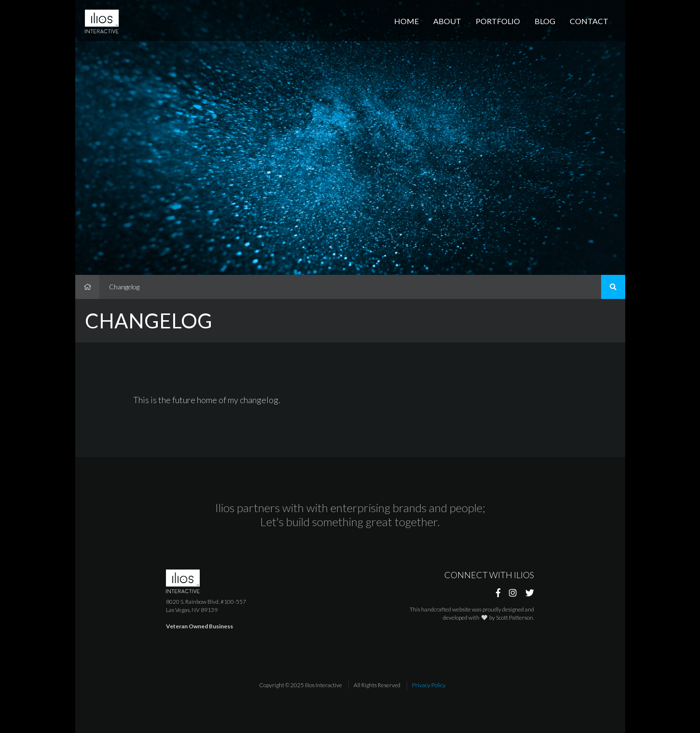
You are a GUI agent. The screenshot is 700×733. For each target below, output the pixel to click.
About (447, 21)
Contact (589, 21)
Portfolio (498, 21)
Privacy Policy (429, 685)
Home (406, 21)
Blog (545, 21)
